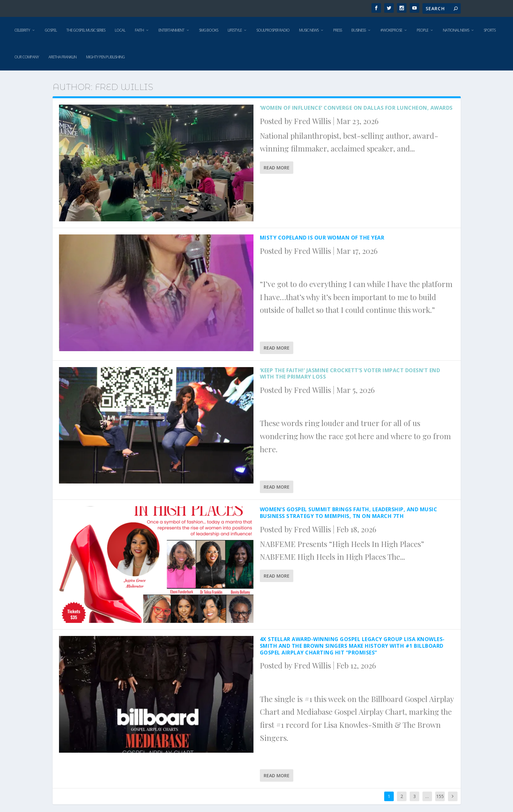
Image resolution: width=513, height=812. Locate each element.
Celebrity (22, 30)
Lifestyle (235, 30)
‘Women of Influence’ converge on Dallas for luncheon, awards (356, 108)
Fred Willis (312, 121)
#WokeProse (391, 30)
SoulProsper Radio (273, 30)
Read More (277, 168)
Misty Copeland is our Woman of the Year (322, 238)
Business (359, 30)
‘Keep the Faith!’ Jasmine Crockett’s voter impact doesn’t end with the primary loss (350, 374)
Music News (309, 30)
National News (456, 30)
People (422, 30)
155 (440, 796)
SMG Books (209, 30)
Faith (139, 30)
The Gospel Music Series (86, 30)
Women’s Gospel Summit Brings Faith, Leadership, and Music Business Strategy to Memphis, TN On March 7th (349, 513)
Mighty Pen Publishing (105, 57)
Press (337, 30)
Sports (490, 30)
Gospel (51, 30)
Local (120, 30)
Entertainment (171, 30)
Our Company (27, 57)
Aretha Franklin (62, 57)
